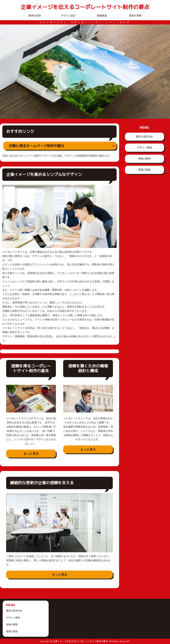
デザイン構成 (145, 147)
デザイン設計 (68, 15)
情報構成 (102, 15)
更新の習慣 (135, 15)
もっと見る (31, 454)
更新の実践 (144, 170)
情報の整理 (144, 159)
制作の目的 (35, 15)
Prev (5, 72)
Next (165, 72)
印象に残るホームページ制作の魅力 (37, 146)
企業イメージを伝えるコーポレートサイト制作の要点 (85, 7)
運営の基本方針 (144, 137)
